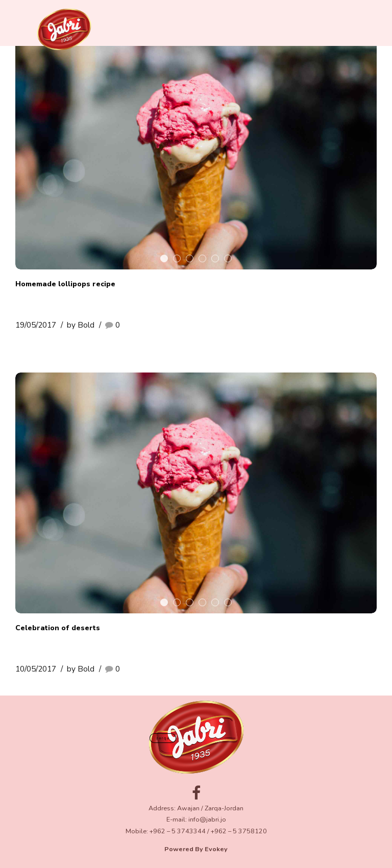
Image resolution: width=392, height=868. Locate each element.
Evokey (216, 849)
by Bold (81, 325)
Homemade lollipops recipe (65, 284)
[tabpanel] (196, 149)
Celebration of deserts (58, 628)
